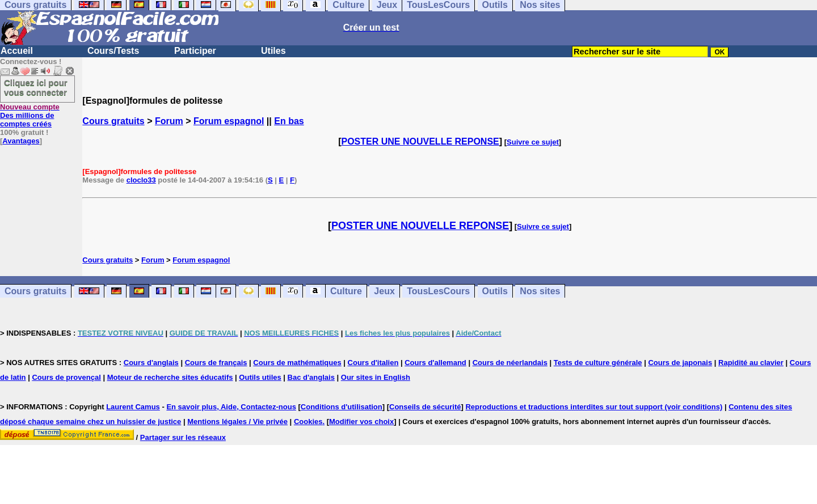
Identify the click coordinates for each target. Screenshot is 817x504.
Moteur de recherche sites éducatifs (170, 377)
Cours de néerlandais (510, 363)
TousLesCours (438, 291)
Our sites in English (376, 377)
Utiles (273, 51)
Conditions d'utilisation (342, 407)
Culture (346, 291)
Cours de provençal (66, 377)
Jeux (384, 291)
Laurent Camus (133, 407)
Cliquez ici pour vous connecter (36, 87)
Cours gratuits (113, 121)
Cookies (308, 422)
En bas (289, 121)
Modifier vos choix (361, 422)
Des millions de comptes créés (30, 115)
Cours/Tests (113, 51)
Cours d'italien (373, 363)
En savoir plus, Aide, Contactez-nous (231, 407)
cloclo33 (141, 180)
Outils (495, 291)
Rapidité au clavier (751, 363)
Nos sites (540, 291)
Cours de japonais (680, 363)
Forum (169, 121)
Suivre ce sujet (533, 142)
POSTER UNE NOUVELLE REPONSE (420, 141)
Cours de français (216, 363)
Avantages (21, 141)
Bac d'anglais (311, 377)
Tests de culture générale (598, 363)
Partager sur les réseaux (183, 437)
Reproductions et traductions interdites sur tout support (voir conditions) (594, 407)
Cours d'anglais (151, 363)
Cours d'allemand (435, 363)
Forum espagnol (229, 121)
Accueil (17, 51)
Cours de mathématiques (297, 363)
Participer (195, 51)
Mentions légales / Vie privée (237, 422)
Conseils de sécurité (425, 407)
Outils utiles (260, 377)
